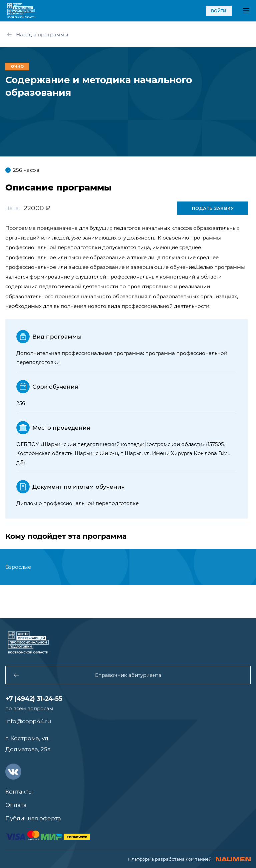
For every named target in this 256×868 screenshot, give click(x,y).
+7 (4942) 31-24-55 (34, 699)
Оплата (16, 805)
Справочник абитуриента (87, 675)
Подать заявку (213, 208)
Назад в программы (38, 35)
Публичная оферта (33, 818)
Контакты (19, 792)
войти (219, 11)
